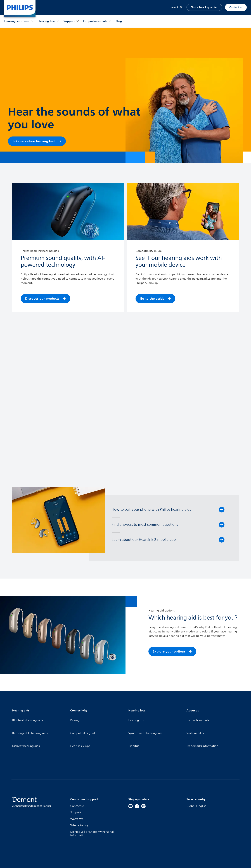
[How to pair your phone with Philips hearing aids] (222, 510)
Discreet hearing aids (27, 730)
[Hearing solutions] (17, 21)
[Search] (177, 7)
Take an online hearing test (37, 141)
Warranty (77, 795)
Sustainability (196, 723)
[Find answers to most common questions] (222, 525)
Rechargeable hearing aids (31, 723)
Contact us (78, 783)
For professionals (198, 717)
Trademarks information (203, 730)
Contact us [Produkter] (236, 7)
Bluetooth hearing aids (28, 717)
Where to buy (80, 802)
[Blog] (119, 21)
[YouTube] (131, 783)
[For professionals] (95, 21)
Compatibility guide (84, 723)
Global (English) (199, 783)
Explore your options (172, 651)
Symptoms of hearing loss (146, 723)
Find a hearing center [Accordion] (204, 7)
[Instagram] (143, 783)
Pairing (75, 717)
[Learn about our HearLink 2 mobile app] (222, 540)
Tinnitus (134, 730)
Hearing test (137, 717)
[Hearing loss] (46, 21)
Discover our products (46, 298)
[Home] (20, 8)
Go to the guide (155, 298)
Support (76, 789)
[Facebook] (137, 783)
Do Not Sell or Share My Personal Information (93, 810)
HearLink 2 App (81, 730)
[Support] (69, 21)
